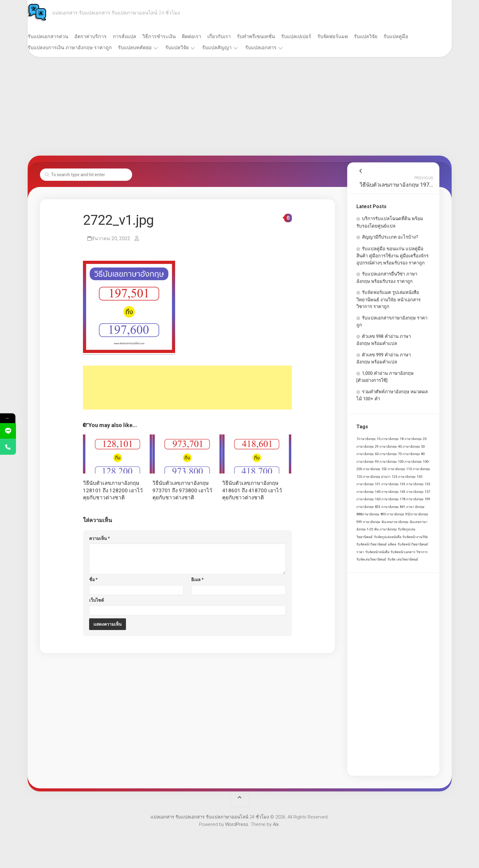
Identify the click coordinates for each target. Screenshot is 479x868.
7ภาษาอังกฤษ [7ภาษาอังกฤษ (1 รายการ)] (366, 439)
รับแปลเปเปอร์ (308, 36)
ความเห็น (100, 538)
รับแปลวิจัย (378, 36)
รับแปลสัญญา (229, 48)
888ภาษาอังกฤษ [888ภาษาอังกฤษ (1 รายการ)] (368, 514)
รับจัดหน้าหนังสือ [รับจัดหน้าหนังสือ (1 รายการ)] (377, 552)
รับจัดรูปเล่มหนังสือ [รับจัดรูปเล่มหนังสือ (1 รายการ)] (388, 537)
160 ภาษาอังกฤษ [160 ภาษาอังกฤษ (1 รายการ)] (387, 499)
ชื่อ (93, 580)
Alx (276, 824)
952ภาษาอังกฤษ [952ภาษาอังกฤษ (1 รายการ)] (417, 514)
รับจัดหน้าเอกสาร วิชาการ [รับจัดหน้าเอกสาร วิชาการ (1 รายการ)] (409, 552)
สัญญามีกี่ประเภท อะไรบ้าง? (390, 237)
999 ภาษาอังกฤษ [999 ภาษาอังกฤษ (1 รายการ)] (368, 522)
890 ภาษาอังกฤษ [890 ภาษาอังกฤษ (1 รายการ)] (392, 514)
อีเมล (197, 580)
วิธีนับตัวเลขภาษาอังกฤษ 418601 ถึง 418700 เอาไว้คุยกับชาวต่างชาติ (252, 490)
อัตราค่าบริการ (103, 36)
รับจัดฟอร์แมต (345, 36)
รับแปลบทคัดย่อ (147, 48)
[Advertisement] (240, 106)
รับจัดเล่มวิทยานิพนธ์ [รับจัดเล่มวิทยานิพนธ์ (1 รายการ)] (371, 559)
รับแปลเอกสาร (273, 48)
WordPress (237, 824)
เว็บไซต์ (96, 600)
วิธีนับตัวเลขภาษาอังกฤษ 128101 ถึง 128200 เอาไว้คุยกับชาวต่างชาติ (113, 490)
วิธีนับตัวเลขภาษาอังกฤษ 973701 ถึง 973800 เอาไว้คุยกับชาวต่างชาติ (182, 490)
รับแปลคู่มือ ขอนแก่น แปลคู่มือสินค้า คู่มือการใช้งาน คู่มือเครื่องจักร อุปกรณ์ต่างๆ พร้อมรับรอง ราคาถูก (393, 256)
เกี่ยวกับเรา (231, 36)
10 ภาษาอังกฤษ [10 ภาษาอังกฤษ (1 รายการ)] (388, 439)
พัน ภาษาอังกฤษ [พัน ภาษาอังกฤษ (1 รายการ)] (385, 529)
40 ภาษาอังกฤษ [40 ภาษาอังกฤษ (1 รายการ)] (409, 447)
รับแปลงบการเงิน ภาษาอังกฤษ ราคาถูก (82, 48)
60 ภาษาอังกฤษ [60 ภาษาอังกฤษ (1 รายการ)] (386, 454)
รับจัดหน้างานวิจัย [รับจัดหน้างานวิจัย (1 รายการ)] (415, 537)
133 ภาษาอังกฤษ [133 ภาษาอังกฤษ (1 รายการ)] (412, 484)
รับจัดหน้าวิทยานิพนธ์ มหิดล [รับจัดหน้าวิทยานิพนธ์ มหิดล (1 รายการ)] (376, 544)
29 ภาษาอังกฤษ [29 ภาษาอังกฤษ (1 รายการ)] (386, 447)
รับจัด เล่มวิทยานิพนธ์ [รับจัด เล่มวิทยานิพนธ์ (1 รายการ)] (403, 559)
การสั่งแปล (137, 36)
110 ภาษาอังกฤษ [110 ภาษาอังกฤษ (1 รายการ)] (418, 469)
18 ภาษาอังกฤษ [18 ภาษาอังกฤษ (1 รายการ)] (411, 439)
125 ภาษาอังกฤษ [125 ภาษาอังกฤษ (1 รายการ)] (404, 477)
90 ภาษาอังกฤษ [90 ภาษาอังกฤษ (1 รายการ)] (386, 462)
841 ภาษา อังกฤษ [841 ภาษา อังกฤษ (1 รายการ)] (412, 507)
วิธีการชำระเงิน (171, 36)
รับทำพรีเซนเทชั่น (268, 36)
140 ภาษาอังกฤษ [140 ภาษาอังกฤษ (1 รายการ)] (387, 492)
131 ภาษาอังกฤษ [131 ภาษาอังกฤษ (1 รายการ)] (387, 484)
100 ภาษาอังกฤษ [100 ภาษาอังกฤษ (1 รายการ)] (410, 462)
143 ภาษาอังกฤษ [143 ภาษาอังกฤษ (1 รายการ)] (412, 492)
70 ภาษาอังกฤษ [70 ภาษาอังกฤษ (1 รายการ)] (409, 454)
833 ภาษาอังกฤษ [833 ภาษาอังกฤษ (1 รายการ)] (387, 507)
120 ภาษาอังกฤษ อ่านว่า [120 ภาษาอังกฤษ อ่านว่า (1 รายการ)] (373, 477)
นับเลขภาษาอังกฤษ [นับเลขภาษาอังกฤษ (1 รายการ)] (395, 522)
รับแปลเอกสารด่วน (60, 36)
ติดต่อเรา (204, 36)
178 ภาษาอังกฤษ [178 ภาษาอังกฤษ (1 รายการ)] (412, 499)
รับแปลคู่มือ (408, 36)
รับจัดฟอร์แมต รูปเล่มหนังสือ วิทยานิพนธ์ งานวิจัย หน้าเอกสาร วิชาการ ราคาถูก (389, 299)
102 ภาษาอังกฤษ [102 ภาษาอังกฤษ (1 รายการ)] (393, 469)
